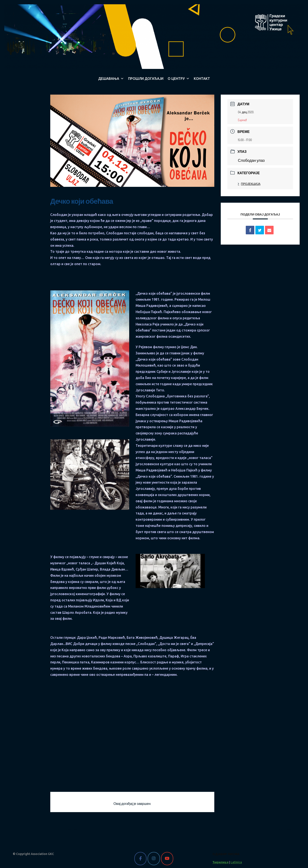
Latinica (236, 862)
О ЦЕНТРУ (179, 79)
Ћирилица (220, 862)
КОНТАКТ (202, 79)
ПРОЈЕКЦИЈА (249, 184)
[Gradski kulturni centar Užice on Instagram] (154, 858)
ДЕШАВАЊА (111, 79)
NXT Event (290, 829)
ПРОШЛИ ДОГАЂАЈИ (146, 79)
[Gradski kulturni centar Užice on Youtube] (167, 858)
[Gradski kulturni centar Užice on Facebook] (140, 858)
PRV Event (69, 829)
